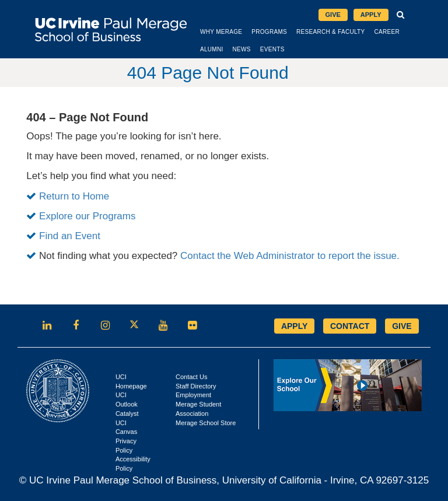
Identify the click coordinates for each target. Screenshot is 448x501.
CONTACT (350, 326)
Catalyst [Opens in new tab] (127, 414)
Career (387, 32)
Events (272, 49)
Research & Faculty (330, 32)
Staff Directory (196, 386)
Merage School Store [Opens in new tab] (206, 423)
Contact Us (191, 377)
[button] (401, 15)
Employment (193, 395)
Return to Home (74, 196)
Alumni (212, 49)
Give (333, 15)
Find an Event (70, 236)
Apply (371, 15)
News (242, 49)
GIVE (402, 326)
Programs (269, 32)
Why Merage (221, 32)
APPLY (294, 326)
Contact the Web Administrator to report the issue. (290, 256)
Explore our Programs (87, 216)
